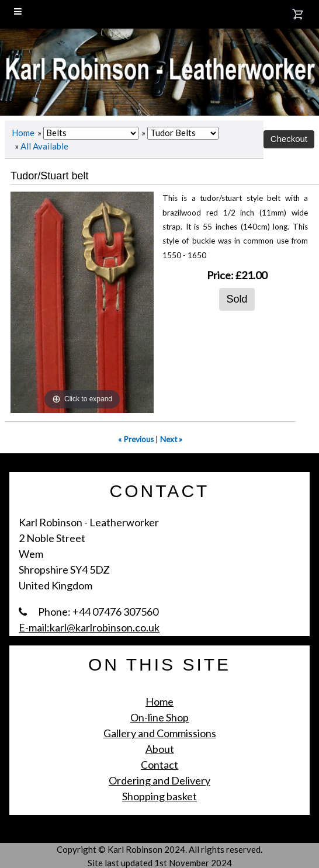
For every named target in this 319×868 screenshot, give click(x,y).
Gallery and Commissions (160, 733)
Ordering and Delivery (159, 780)
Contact (159, 765)
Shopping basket (159, 796)
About (160, 749)
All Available (44, 146)
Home (23, 133)
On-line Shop (159, 717)
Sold (237, 299)
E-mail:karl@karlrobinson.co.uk (89, 627)
